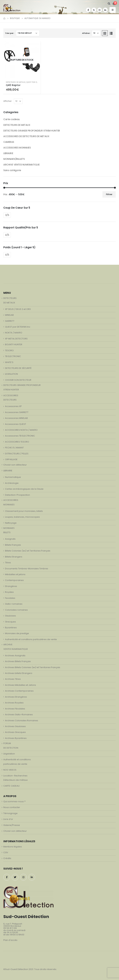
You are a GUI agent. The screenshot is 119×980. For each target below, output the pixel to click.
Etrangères (11, 586)
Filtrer (109, 194)
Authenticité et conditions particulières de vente (31, 639)
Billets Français (13, 545)
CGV (6, 852)
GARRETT (10, 321)
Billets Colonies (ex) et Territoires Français (28, 551)
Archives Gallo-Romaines (19, 715)
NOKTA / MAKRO (14, 333)
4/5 (7, 235)
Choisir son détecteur (15, 465)
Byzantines (11, 628)
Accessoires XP (13, 406)
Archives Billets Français (18, 661)
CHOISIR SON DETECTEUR (18, 380)
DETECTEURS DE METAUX (16, 82)
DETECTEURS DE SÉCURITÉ (18, 368)
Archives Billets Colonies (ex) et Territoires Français (33, 667)
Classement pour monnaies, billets (24, 511)
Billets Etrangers (14, 557)
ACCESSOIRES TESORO (17, 442)
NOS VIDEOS (10, 770)
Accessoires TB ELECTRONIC (20, 436)
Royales (9, 592)
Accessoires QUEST (16, 424)
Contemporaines (14, 580)
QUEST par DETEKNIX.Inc (36, 82)
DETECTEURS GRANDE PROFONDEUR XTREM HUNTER (32, 131)
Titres (8, 563)
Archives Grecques (15, 732)
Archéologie (12, 483)
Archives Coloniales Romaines (22, 721)
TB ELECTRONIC (13, 356)
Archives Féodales (15, 709)
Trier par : (10, 33)
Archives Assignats (15, 656)
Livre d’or (8, 819)
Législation (9, 754)
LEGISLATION (11, 374)
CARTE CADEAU (11, 786)
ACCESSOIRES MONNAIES (17, 148)
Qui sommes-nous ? (14, 801)
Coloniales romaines (16, 610)
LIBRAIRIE (8, 153)
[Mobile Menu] (113, 10)
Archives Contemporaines (19, 691)
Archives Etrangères (16, 697)
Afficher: (86, 33)
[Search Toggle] (109, 4)
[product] (22, 60)
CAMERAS (9, 142)
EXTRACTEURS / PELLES (17, 454)
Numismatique (13, 477)
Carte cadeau (12, 119)
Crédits (7, 858)
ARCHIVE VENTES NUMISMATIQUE (21, 165)
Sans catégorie (12, 170)
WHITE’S (9, 362)
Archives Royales (14, 703)
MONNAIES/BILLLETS (14, 159)
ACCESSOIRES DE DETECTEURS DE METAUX (26, 136)
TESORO (9, 350)
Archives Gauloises (15, 726)
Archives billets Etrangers (19, 673)
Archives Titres (13, 679)
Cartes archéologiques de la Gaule (24, 489)
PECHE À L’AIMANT (14, 448)
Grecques (10, 622)
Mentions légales (13, 847)
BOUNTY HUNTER (14, 344)
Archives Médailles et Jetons (20, 685)
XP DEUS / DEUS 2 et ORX (18, 309)
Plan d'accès (10, 940)
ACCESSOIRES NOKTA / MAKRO (21, 430)
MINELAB (9, 315)
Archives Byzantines (16, 738)
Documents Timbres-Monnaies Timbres (27, 569)
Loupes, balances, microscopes (22, 517)
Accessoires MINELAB (16, 418)
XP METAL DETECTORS (16, 339)
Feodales (10, 598)
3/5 (7, 215)
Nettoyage (11, 523)
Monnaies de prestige (17, 633)
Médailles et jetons (15, 574)
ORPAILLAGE (11, 459)
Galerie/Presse (12, 825)
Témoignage (10, 813)
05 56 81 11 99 (10, 928)
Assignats (10, 539)
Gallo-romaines (14, 604)
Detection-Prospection (17, 495)
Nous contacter (12, 807)
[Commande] (28, 33)
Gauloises (10, 616)
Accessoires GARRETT (17, 412)
